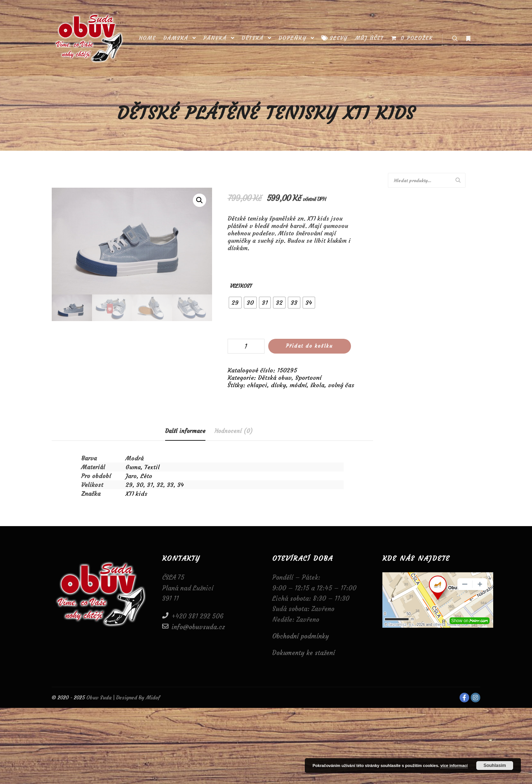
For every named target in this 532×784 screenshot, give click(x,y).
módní (298, 385)
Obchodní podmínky (301, 636)
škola (317, 385)
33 (170, 485)
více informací (454, 766)
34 (181, 485)
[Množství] (246, 346)
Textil (152, 467)
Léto (146, 476)
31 (150, 485)
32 (160, 485)
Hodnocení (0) (234, 431)
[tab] (185, 431)
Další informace (185, 431)
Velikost (241, 286)
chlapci (257, 385)
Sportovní (308, 378)
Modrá (135, 458)
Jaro (131, 476)
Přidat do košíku (309, 346)
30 (140, 485)
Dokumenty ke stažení (304, 653)
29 (129, 485)
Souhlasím (495, 766)
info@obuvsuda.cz (194, 626)
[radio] (235, 303)
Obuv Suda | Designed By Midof (122, 698)
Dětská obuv (275, 378)
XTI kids (137, 494)
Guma (133, 467)
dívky (278, 385)
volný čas (341, 385)
